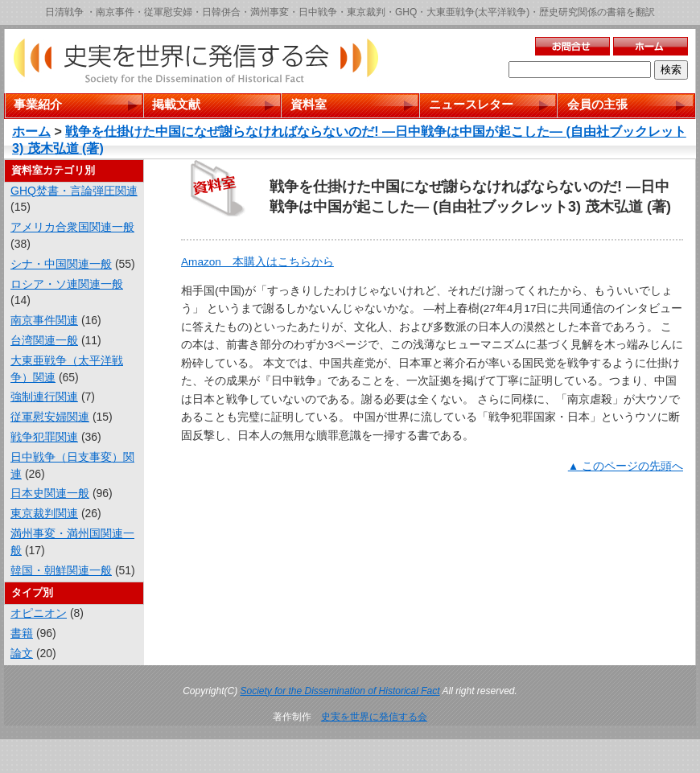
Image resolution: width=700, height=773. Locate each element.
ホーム (31, 132)
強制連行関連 (44, 397)
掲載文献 (176, 104)
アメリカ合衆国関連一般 (72, 227)
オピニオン (39, 613)
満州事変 (270, 12)
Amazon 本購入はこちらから (257, 262)
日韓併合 (221, 12)
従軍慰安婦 (168, 12)
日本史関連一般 (50, 493)
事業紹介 (38, 104)
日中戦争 (318, 12)
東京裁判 (366, 12)
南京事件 (115, 12)
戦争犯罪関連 (44, 437)
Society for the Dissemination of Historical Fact (340, 691)
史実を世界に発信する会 (374, 717)
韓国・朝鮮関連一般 (61, 570)
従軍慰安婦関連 (50, 417)
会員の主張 (597, 104)
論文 (22, 653)
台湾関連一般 (44, 340)
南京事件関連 (44, 320)
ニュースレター (471, 104)
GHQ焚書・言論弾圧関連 (74, 191)
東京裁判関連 (44, 513)
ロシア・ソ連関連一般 (67, 284)
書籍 (22, 633)
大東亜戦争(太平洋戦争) (478, 12)
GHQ (406, 12)
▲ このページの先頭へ (626, 466)
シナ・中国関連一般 (61, 264)
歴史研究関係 (568, 12)
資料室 (309, 104)
